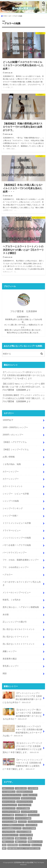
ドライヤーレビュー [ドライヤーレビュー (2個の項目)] (35, 822)
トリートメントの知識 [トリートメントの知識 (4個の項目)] (23, 818)
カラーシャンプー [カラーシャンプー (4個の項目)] (9, 802)
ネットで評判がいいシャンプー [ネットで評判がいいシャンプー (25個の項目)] (13, 825)
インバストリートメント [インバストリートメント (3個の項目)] (11, 798)
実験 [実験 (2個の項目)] (30, 838)
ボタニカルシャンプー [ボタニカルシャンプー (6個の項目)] (10, 835)
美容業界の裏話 (10, 659)
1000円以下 (8, 420)
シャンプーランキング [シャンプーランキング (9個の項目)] (29, 812)
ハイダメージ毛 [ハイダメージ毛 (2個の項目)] (31, 825)
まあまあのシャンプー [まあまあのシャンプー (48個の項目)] (25, 792)
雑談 (5, 673)
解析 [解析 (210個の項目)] (4, 848)
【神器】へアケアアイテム (15, 442)
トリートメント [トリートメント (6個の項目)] (8, 818)
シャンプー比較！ (11, 516)
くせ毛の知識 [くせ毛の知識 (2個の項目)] (33, 788)
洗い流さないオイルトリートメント (19, 629)
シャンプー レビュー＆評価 (16, 494)
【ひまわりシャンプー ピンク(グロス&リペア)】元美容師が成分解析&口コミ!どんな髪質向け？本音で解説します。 (22, 748)
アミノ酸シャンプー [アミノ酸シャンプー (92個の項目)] (30, 795)
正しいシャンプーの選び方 (15, 622)
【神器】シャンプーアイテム (16, 449)
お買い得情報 (9, 457)
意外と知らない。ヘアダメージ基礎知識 (21, 607)
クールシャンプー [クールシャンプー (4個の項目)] (25, 805)
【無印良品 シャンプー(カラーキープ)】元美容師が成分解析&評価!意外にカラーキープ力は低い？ (22, 731)
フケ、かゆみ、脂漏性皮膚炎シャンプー (21, 560)
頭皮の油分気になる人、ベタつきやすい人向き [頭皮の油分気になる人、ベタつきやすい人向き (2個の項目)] (24, 848)
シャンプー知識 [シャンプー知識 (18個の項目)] (21, 815)
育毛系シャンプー (11, 666)
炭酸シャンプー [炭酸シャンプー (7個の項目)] (21, 842)
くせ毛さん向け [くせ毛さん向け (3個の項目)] (21, 788)
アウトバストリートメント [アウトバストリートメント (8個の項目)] (12, 795)
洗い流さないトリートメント (16, 637)
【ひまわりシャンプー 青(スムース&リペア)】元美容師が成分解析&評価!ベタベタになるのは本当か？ (22, 714)
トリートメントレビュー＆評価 (17, 523)
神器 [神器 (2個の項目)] (4, 845)
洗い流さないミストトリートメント (19, 644)
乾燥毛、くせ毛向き (12, 600)
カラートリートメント (13, 486)
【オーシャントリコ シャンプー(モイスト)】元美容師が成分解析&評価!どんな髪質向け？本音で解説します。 (22, 764)
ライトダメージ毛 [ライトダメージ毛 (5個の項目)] (26, 835)
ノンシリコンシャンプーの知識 (17, 538)
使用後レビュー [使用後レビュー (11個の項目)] (21, 838)
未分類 (6, 614)
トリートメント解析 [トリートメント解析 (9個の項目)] (10, 822)
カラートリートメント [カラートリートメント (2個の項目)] (25, 802)
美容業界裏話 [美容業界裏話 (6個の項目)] (13, 845)
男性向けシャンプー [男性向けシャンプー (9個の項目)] (35, 842)
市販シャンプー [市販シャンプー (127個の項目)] (8, 842)
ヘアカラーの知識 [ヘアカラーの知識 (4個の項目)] (29, 828)
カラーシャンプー (11, 472)
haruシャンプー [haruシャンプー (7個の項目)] (8, 788)
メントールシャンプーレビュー (17, 592)
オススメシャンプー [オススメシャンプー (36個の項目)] (28, 798)
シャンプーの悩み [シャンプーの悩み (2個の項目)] (23, 808)
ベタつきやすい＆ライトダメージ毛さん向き (22, 583)
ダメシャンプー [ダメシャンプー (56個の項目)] (34, 815)
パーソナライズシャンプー (15, 552)
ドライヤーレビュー (12, 530)
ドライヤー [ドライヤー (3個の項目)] (22, 822)
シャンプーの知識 (11, 501)
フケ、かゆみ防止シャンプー (16, 567)
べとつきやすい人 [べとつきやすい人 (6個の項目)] (9, 792)
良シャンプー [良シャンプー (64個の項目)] (37, 845)
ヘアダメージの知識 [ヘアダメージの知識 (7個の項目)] (24, 832)
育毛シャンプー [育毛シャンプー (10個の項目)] (25, 845)
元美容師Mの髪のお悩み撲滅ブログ (26, 862)
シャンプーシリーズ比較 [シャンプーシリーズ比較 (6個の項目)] (11, 812)
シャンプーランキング (13, 508)
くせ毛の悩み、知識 (12, 464)
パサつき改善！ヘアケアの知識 (17, 545)
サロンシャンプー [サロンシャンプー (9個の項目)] (9, 808)
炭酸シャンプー (10, 651)
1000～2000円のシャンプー (15, 427)
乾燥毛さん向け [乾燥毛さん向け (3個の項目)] (8, 838)
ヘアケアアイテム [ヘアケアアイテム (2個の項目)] (9, 832)
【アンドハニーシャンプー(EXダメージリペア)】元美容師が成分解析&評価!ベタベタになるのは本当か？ (23, 375)
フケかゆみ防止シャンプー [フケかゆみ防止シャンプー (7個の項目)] (12, 828)
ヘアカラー (8, 575)
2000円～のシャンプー (13, 435)
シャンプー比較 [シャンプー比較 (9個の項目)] (8, 815)
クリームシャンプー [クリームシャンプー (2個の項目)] (10, 805)
